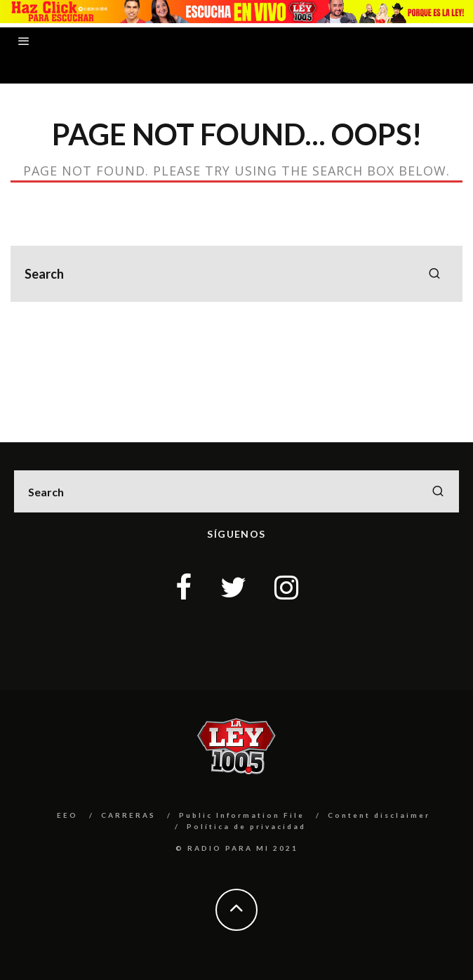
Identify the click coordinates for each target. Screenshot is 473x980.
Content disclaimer (379, 815)
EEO (67, 815)
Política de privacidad (246, 826)
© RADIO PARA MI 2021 (237, 848)
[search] (434, 274)
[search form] (236, 274)
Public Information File (242, 815)
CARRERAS (128, 815)
